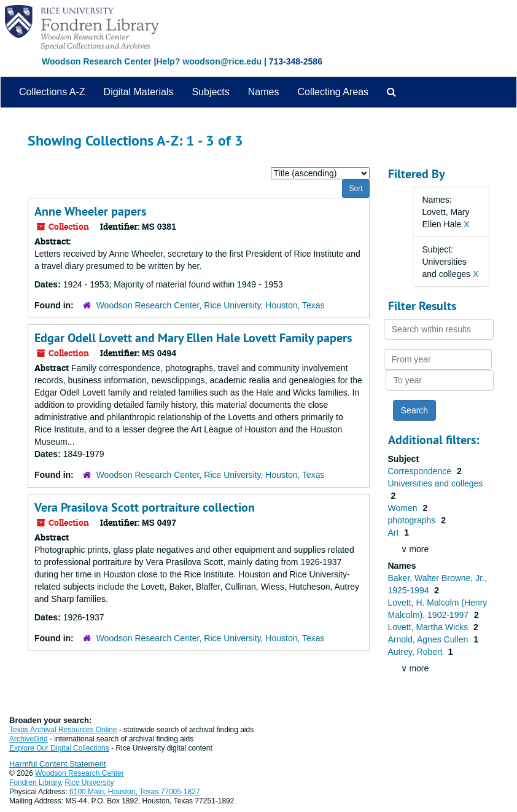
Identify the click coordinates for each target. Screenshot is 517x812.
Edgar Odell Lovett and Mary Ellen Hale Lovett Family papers (193, 338)
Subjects (210, 92)
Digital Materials (139, 92)
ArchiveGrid (29, 739)
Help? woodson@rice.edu (209, 61)
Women (404, 508)
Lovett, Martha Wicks (430, 627)
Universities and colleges (436, 483)
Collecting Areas (333, 92)
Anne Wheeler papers (90, 211)
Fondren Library (35, 783)
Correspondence (421, 471)
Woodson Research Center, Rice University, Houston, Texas (211, 305)
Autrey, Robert (417, 652)
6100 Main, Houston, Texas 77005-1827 (135, 792)
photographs (413, 520)
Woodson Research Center (97, 61)
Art (395, 533)
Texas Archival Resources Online (63, 730)
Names (264, 92)
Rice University (90, 783)
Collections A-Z (52, 92)
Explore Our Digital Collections (59, 748)
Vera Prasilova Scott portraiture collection (145, 507)
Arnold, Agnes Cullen (430, 639)
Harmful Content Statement (58, 764)
